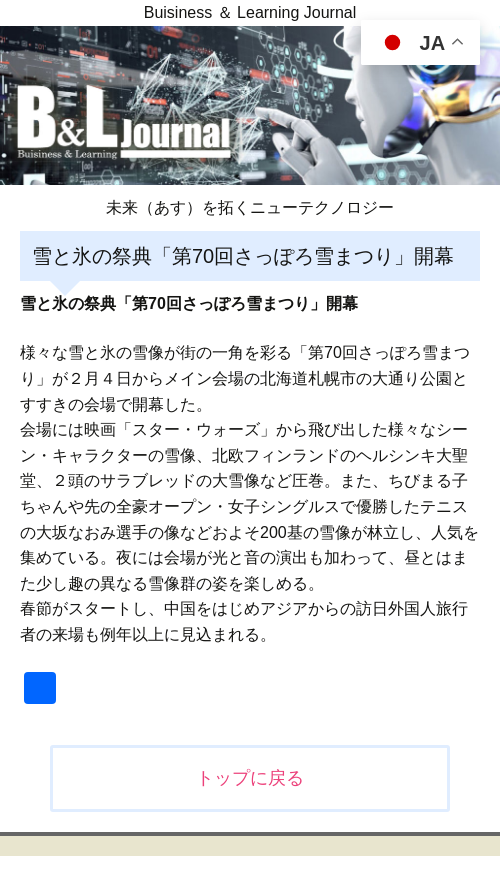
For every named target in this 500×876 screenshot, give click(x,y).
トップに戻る (250, 778)
